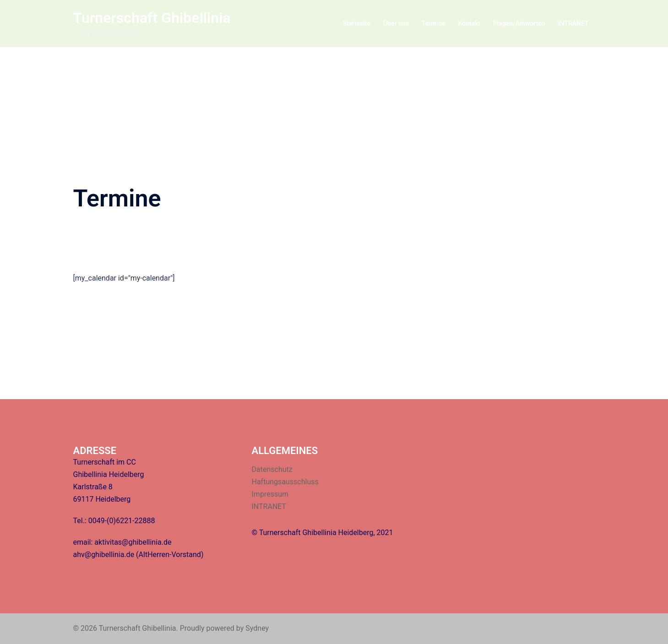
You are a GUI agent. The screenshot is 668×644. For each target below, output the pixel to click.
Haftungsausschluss (285, 482)
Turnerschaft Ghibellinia (152, 18)
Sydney (257, 628)
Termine (433, 23)
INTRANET (573, 23)
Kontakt (469, 23)
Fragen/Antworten (519, 23)
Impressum (270, 494)
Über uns (396, 23)
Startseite (356, 23)
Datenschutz (272, 469)
